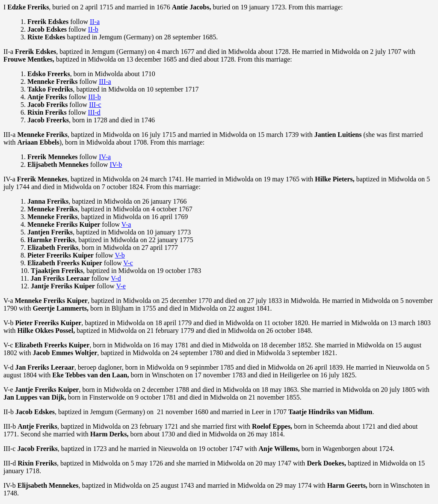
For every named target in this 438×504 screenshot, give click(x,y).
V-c (128, 263)
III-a (105, 82)
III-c (95, 105)
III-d (94, 112)
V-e (121, 286)
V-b (120, 255)
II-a (95, 22)
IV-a (105, 157)
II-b (93, 29)
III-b (94, 97)
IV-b (116, 165)
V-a (126, 224)
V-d (116, 278)
